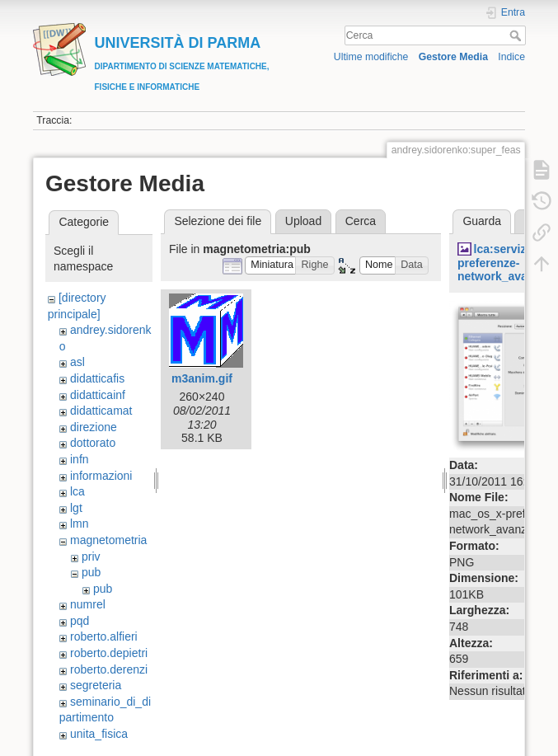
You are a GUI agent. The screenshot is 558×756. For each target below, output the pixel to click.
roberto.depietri (109, 653)
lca (77, 491)
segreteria (96, 685)
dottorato (93, 443)
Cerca (517, 35)
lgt (76, 508)
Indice (511, 57)
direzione (94, 427)
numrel (88, 604)
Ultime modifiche (371, 57)
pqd (80, 621)
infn (80, 459)
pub (91, 572)
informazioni (101, 476)
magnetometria (108, 540)
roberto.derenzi (109, 669)
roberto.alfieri (104, 636)
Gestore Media (453, 57)
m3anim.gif (202, 378)
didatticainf (98, 395)
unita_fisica (99, 734)
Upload (303, 221)
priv (91, 556)
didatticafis (97, 378)
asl (77, 362)
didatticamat (101, 411)
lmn (80, 524)
